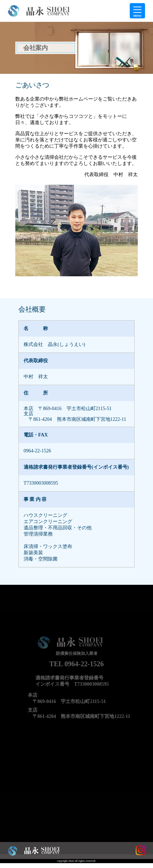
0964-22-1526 (37, 451)
